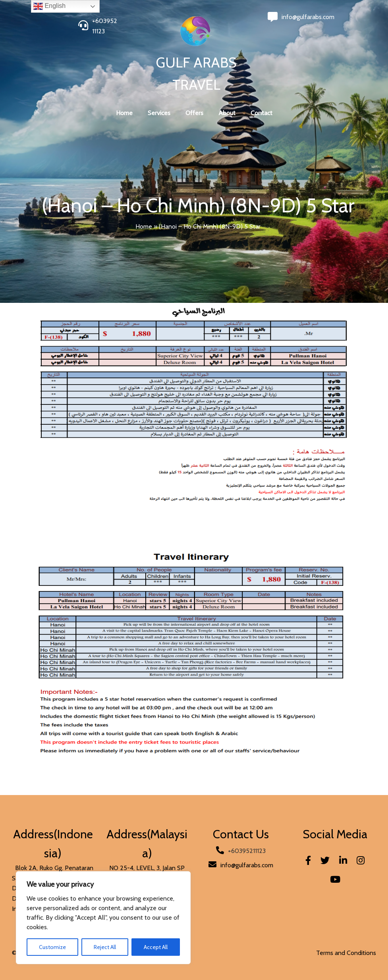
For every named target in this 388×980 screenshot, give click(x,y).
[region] (103, 918)
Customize (52, 947)
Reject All (105, 947)
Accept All (156, 947)
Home (144, 226)
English (49, 6)
